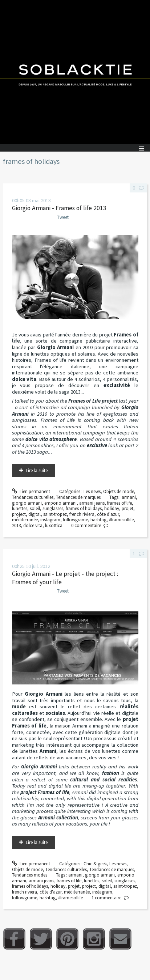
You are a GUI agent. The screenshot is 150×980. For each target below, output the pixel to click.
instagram (50, 520)
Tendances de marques (78, 497)
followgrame (75, 520)
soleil (35, 508)
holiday (112, 508)
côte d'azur (108, 514)
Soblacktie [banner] (75, 72)
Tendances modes (30, 875)
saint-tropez (55, 514)
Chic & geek (95, 864)
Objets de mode (119, 491)
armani (129, 497)
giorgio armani (27, 503)
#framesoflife (121, 520)
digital (35, 514)
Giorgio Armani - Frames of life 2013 (59, 208)
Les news (92, 491)
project (19, 514)
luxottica (54, 525)
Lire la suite (37, 470)
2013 (16, 525)
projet (127, 508)
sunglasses (53, 508)
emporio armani (60, 503)
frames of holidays (84, 508)
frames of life (119, 503)
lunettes (20, 508)
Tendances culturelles (33, 497)
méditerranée (25, 520)
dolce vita (33, 525)
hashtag (98, 520)
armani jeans (92, 503)
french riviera (82, 514)
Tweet (63, 217)
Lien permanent (31, 491)
